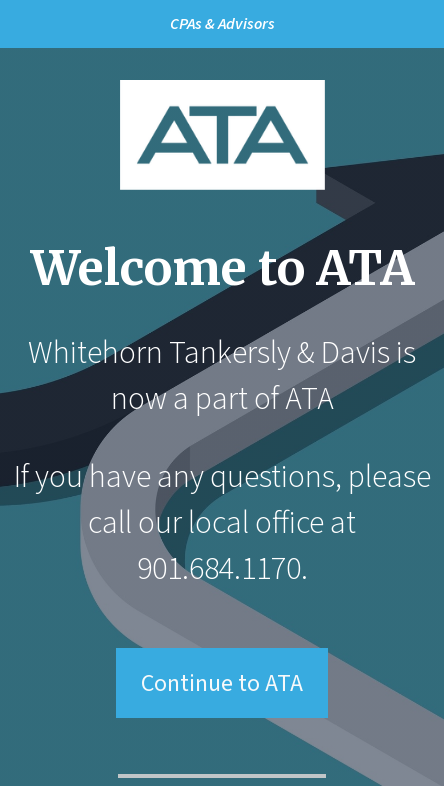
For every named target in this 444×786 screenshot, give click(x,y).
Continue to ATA (222, 683)
